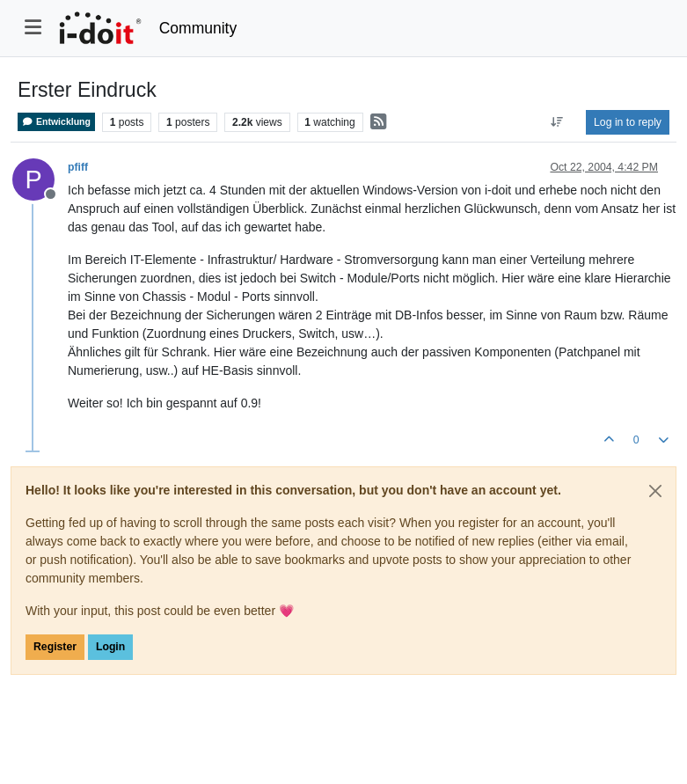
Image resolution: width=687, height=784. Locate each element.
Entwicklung (56, 122)
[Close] (655, 491)
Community (198, 28)
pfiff (78, 167)
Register (55, 647)
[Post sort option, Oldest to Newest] (557, 122)
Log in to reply (628, 122)
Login (110, 647)
